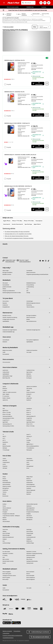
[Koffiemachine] (30, 483)
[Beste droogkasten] (31, 579)
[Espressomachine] (6, 484)
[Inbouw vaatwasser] (7, 508)
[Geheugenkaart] (30, 466)
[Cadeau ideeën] (6, 372)
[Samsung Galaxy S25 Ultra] (8, 418)
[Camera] (4, 459)
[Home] (4, 14)
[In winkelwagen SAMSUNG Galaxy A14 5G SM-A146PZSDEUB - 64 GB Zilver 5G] (38, 209)
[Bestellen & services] (7, 274)
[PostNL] (11, 599)
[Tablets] (28, 390)
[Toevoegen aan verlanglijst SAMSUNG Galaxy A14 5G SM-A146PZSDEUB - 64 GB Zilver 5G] (47, 209)
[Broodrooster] (5, 496)
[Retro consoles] (6, 559)
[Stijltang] (4, 531)
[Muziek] (4, 563)
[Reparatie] (5, 303)
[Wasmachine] (5, 510)
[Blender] (4, 494)
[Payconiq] (11, 609)
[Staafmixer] (29, 488)
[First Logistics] (29, 600)
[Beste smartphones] (31, 578)
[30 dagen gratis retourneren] (9, 319)
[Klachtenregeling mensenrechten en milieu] (12, 293)
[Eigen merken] (29, 372)
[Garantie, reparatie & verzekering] (10, 317)
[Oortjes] (28, 442)
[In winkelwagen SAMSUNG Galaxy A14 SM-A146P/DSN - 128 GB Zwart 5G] (38, 146)
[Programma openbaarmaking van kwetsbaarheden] (37, 274)
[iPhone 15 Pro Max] (30, 426)
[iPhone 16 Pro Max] (7, 414)
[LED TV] (4, 440)
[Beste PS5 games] (6, 578)
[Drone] (28, 468)
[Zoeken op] (23, 3)
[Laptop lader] (29, 398)
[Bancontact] (5, 609)
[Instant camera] (30, 460)
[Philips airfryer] (30, 477)
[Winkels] (4, 289)
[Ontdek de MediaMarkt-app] (9, 332)
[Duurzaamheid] (6, 285)
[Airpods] (4, 444)
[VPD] (17, 599)
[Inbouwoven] (29, 516)
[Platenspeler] (29, 450)
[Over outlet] (29, 352)
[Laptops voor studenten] (32, 386)
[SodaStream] (5, 490)
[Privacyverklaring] (30, 285)
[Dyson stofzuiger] (6, 533)
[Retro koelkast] (30, 518)
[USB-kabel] (5, 468)
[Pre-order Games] (6, 552)
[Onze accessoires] (6, 362)
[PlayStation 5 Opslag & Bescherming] (34, 553)
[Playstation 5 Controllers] (8, 553)
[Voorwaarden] (29, 271)
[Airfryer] (4, 477)
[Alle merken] (29, 376)
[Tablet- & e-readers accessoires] (9, 392)
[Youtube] (43, 261)
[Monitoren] (5, 388)
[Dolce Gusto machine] (31, 486)
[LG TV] (28, 438)
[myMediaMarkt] (6, 321)
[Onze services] (6, 301)
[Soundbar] (29, 440)
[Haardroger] (29, 529)
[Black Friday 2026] (6, 378)
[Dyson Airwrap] (30, 531)
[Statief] (28, 464)
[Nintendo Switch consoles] (8, 561)
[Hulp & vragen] (6, 271)
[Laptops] (4, 386)
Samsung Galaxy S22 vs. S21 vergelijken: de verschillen (18, 234)
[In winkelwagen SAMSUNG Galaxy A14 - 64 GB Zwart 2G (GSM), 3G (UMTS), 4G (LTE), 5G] (38, 178)
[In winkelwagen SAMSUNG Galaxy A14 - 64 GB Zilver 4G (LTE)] (38, 115)
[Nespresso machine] (7, 486)
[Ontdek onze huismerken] (32, 350)
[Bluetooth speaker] (7, 446)
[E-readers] (5, 390)
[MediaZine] (5, 342)
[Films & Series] (29, 559)
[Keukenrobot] (29, 481)
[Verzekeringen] (30, 301)
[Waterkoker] (29, 492)
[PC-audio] (28, 396)
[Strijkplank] (29, 539)
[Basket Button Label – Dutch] (49, 3)
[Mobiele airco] (29, 541)
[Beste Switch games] (7, 574)
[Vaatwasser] (29, 506)
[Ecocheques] (29, 378)
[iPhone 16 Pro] (29, 424)
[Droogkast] (5, 512)
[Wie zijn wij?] (5, 283)
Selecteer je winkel (8, 27)
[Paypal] (5, 614)
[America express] (41, 609)
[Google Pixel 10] (6, 420)
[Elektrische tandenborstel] (8, 537)
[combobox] (30, 3)
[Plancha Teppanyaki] (31, 490)
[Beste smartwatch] (30, 572)
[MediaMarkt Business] (31, 283)
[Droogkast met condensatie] (9, 514)
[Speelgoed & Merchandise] (32, 561)
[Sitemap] (28, 293)
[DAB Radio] (5, 448)
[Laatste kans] (5, 370)
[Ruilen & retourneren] (31, 272)
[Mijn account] (41, 3)
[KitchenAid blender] (7, 483)
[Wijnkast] (4, 518)
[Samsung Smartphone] (7, 416)
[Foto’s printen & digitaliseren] (33, 340)
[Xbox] (4, 557)
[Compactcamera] (6, 462)
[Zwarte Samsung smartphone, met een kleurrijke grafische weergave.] (11, 129)
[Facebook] (41, 261)
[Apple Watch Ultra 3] (31, 422)
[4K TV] (4, 438)
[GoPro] (28, 462)
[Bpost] (5, 599)
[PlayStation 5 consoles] (31, 552)
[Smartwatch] (29, 420)
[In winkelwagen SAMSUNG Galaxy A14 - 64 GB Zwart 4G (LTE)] (38, 84)
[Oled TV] (4, 436)
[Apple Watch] (5, 422)
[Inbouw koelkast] (6, 521)
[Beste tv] (28, 574)
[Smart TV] (28, 435)
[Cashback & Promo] (31, 370)
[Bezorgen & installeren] (7, 272)
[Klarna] (11, 614)
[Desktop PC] (29, 394)
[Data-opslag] (29, 388)
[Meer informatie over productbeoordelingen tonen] (14, 79)
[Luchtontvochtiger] (6, 543)
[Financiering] (29, 305)
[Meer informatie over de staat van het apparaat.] (43, 72)
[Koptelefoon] (5, 442)
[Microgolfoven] (6, 488)
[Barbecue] (29, 479)
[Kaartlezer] (29, 400)
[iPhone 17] (29, 411)
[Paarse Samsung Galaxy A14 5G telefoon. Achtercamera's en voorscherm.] (11, 192)
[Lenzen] (4, 464)
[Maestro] (17, 609)
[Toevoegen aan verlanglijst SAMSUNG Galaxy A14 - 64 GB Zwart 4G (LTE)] (47, 84)
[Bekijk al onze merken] (7, 350)
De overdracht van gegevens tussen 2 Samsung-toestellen (19, 238)
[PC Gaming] (5, 555)
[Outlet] (4, 352)
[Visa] (35, 609)
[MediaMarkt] (13, 3)
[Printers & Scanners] (31, 392)
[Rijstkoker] (29, 494)
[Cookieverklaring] (30, 287)
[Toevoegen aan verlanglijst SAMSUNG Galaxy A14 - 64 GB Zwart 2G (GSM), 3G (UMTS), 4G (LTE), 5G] (47, 178)
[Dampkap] (29, 514)
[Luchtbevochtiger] (30, 543)
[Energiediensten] (6, 307)
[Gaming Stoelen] (30, 563)
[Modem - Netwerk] (6, 398)
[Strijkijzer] (5, 539)
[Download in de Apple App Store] (33, 330)
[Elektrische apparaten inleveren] (33, 303)
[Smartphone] (29, 409)
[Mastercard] (23, 609)
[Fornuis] (4, 506)
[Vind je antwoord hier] (10, 262)
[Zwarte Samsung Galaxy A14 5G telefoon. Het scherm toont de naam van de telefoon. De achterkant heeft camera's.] (11, 161)
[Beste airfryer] (6, 579)
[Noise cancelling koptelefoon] (33, 446)
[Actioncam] (5, 460)
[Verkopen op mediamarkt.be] (9, 291)
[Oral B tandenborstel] (31, 537)
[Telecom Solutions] (30, 307)
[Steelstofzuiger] (30, 533)
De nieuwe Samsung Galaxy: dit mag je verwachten (17, 232)
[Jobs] (27, 291)
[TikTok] (49, 261)
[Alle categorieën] (4, 3)
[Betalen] (28, 319)
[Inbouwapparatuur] (31, 508)
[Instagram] (46, 261)
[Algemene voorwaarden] (7, 631)
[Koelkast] (4, 504)
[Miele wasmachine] (30, 510)
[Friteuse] (4, 479)
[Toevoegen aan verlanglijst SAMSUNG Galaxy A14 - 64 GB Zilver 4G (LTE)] (47, 115)
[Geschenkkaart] (6, 340)
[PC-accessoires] (6, 396)
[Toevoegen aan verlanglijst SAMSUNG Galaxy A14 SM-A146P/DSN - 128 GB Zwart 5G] (47, 146)
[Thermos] (5, 492)
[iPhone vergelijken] (7, 572)
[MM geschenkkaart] (29, 609)
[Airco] (4, 541)
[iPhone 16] (29, 412)
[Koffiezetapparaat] (30, 484)
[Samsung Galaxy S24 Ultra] (8, 426)
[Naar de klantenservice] (31, 321)
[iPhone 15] (29, 414)
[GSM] (4, 409)
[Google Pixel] (29, 418)
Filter (35, 27)
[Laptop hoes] (5, 400)
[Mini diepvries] (29, 520)
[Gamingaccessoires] (31, 557)
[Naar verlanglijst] (45, 3)
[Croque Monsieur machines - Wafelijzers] (11, 516)
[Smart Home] (5, 529)
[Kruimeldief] (29, 535)
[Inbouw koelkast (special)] (32, 504)
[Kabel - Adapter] (6, 394)
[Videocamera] (29, 459)
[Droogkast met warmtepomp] (33, 512)
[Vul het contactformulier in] (25, 262)
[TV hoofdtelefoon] (30, 448)
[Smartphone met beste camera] (9, 576)
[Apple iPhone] (5, 411)
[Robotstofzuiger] (6, 535)
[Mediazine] (29, 374)
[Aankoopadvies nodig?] (7, 376)
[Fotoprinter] (5, 466)
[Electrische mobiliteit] (31, 555)
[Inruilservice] (5, 305)
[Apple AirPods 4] (30, 444)
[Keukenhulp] (5, 481)
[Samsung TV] (29, 436)
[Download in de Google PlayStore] (10, 330)
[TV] (3, 435)
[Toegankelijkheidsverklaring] (8, 638)
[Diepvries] (5, 520)
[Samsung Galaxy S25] (31, 416)
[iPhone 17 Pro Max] (7, 412)
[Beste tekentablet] (30, 576)
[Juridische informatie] (7, 287)
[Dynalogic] (23, 599)
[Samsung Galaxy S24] (7, 424)
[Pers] (27, 289)
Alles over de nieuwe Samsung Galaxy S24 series (17, 236)
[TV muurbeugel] (6, 450)
